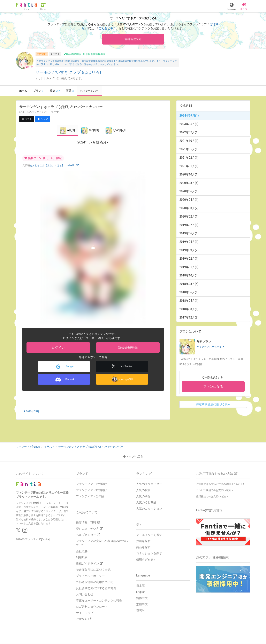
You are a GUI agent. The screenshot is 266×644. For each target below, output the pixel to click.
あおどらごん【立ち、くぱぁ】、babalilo (54, 166)
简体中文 (142, 598)
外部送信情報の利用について (95, 582)
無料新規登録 (133, 39)
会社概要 (82, 552)
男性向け (42, 54)
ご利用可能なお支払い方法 (217, 474)
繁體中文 (142, 604)
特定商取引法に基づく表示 (213, 405)
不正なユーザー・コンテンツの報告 (99, 601)
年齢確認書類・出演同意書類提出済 (84, 55)
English (141, 592)
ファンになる (213, 387)
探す (139, 525)
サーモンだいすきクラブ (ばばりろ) (68, 73)
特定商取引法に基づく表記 (93, 570)
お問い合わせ (85, 595)
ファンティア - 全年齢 (90, 497)
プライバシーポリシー (90, 576)
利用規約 (82, 558)
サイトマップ (85, 613)
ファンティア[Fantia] (37, 540)
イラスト (55, 54)
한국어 (140, 611)
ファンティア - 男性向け (92, 484)
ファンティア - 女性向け (92, 490)
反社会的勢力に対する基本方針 (96, 589)
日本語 (140, 586)
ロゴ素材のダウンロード (92, 607)
